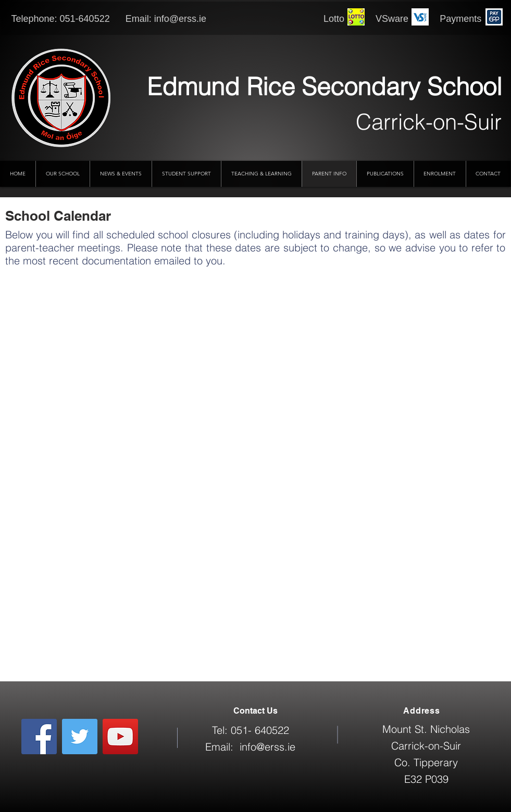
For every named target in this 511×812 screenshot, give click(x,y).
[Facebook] (39, 737)
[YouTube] (120, 737)
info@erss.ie (180, 19)
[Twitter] (80, 737)
